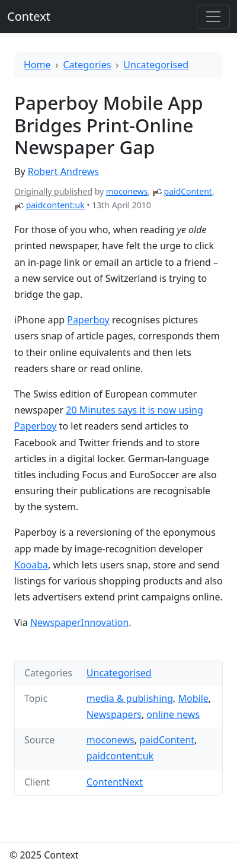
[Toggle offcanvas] (213, 17)
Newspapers (114, 714)
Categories (87, 65)
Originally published (53, 191)
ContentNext (115, 782)
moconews (127, 191)
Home (37, 65)
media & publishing (130, 698)
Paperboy (88, 320)
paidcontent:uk (55, 205)
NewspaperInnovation (80, 622)
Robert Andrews (63, 171)
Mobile (193, 698)
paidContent (188, 191)
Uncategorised (156, 65)
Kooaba (31, 565)
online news (173, 714)
